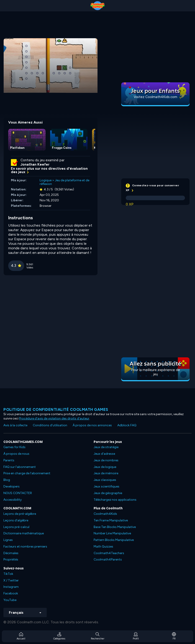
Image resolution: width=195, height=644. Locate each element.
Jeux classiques (105, 480)
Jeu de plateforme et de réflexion (64, 182)
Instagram (11, 587)
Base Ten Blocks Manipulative (115, 527)
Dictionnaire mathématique (24, 533)
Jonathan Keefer (35, 164)
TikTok (8, 574)
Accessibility (13, 500)
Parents (9, 460)
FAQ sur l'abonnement (20, 467)
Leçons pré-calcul (16, 527)
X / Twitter (11, 580)
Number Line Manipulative (112, 533)
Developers (12, 486)
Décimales (11, 553)
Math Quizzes (103, 547)
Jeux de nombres (106, 460)
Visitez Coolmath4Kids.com (155, 97)
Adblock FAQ (127, 425)
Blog (7, 480)
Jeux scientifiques (106, 486)
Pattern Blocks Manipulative (114, 540)
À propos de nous (16, 454)
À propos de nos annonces (92, 425)
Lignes (8, 540)
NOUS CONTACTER (18, 493)
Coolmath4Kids (105, 514)
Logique (46, 180)
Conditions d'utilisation (50, 425)
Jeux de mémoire (106, 473)
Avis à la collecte (15, 425)
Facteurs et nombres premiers (25, 547)
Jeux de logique (105, 467)
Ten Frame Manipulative (111, 520)
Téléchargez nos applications (115, 500)
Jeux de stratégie (106, 447)
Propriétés (11, 559)
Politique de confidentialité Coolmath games (56, 409)
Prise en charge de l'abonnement (27, 473)
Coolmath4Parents (108, 559)
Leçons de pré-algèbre (20, 514)
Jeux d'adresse (104, 454)
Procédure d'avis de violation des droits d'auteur (54, 418)
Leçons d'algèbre (16, 520)
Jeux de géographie (108, 493)
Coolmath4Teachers (109, 553)
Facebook (11, 593)
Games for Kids (14, 447)
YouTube (10, 600)
